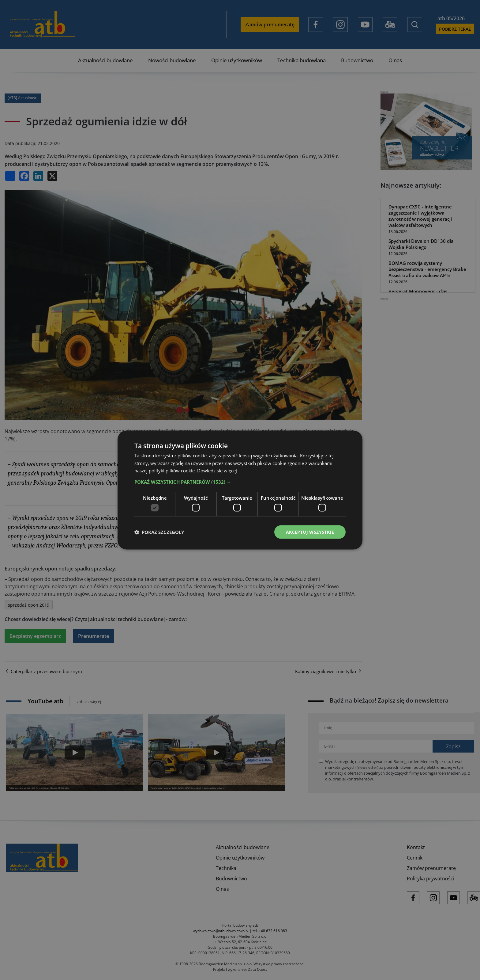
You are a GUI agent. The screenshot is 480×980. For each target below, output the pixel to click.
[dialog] (240, 490)
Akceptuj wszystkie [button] (310, 532)
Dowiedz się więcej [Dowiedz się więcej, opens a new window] (217, 471)
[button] (240, 482)
